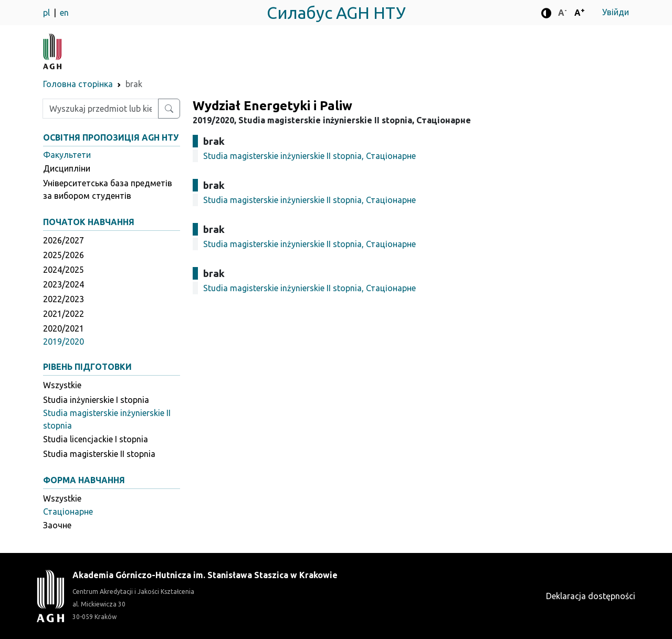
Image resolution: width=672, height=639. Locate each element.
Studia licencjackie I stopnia (96, 439)
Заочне (57, 525)
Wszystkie (62, 385)
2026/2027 (64, 240)
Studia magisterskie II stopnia (99, 454)
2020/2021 (64, 328)
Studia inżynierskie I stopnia (96, 400)
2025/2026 (64, 255)
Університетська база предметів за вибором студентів (108, 189)
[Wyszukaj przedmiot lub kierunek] (169, 109)
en (64, 13)
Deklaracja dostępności (591, 596)
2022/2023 (64, 299)
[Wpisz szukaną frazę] (101, 109)
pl (48, 13)
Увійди (616, 12)
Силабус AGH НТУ (336, 13)
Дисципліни (67, 168)
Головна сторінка (78, 84)
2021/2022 (64, 314)
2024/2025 (64, 270)
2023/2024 (64, 284)
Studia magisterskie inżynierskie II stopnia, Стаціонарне (309, 156)
